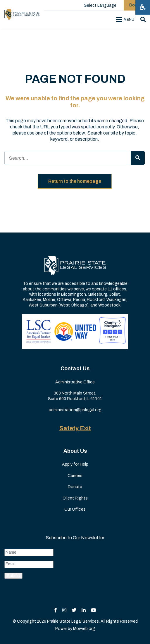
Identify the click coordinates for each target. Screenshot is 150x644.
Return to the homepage (75, 181)
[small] (56, 610)
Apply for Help (75, 464)
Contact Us (75, 369)
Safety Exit (75, 428)
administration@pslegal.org (75, 410)
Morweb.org (84, 629)
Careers (75, 476)
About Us (75, 451)
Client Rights (75, 498)
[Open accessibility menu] (143, 7)
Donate (75, 487)
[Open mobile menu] (126, 20)
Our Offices (75, 509)
